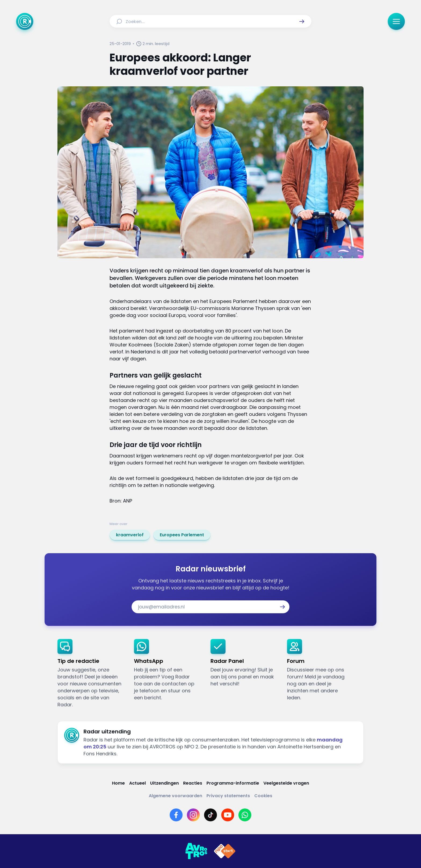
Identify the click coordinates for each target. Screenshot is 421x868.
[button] (302, 21)
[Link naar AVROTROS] (196, 851)
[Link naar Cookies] (263, 796)
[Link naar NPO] (225, 851)
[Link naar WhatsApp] (245, 815)
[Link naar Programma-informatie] (233, 783)
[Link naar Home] (118, 783)
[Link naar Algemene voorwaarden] (175, 796)
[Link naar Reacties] (193, 783)
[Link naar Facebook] (176, 815)
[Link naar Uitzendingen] (164, 783)
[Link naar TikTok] (210, 815)
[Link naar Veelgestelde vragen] (286, 783)
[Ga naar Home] (25, 21)
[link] (130, 535)
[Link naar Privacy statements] (228, 796)
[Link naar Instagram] (193, 815)
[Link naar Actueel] (137, 783)
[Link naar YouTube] (228, 815)
